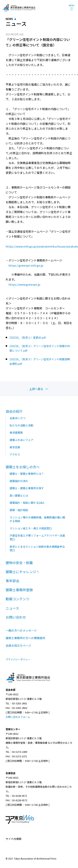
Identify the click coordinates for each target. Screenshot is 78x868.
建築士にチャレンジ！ (23, 572)
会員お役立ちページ (18, 645)
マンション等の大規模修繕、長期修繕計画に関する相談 (37, 519)
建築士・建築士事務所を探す (27, 488)
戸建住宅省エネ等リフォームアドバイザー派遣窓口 (37, 537)
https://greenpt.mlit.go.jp (26, 265)
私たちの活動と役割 (21, 425)
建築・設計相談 (19, 510)
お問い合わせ (16, 617)
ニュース (12, 608)
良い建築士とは (19, 495)
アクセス (15, 454)
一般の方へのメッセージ (21, 630)
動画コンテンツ (18, 599)
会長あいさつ (18, 418)
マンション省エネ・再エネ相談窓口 (31, 528)
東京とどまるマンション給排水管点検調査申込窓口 (37, 548)
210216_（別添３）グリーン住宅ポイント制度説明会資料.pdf (40, 361)
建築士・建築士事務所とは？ (27, 474)
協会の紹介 (14, 411)
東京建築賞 (16, 432)
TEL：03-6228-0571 (16, 796)
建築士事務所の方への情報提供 (25, 638)
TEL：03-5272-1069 (16, 752)
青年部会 (12, 581)
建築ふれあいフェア (21, 440)
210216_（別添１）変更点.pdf (28, 337)
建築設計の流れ (19, 481)
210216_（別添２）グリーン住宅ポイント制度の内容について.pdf (40, 348)
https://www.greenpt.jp (24, 284)
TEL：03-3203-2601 (16, 703)
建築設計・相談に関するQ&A (27, 503)
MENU (72, 6)
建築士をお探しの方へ (23, 467)
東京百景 (15, 447)
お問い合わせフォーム (18, 717)
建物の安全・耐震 (19, 563)
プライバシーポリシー (18, 659)
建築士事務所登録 (19, 590)
